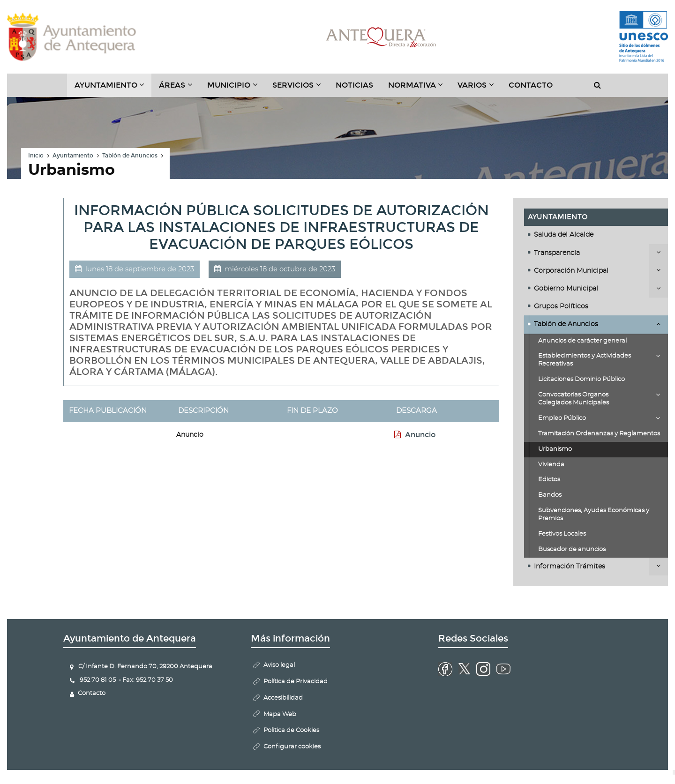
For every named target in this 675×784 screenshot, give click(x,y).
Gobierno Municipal (566, 289)
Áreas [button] (179, 89)
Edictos (549, 480)
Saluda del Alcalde (564, 235)
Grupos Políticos (561, 306)
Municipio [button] (236, 89)
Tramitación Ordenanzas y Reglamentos (599, 434)
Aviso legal (279, 665)
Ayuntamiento (73, 156)
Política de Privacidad (296, 682)
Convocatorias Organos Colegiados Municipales (574, 399)
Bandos (550, 495)
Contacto (531, 85)
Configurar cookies (292, 747)
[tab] (596, 235)
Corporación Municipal (571, 271)
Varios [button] (479, 89)
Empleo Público (562, 418)
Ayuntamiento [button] (113, 89)
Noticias (354, 85)
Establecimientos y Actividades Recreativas (585, 360)
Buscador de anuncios (572, 549)
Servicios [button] (300, 89)
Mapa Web (280, 714)
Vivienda (551, 465)
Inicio (36, 156)
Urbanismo (555, 449)
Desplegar (658, 252)
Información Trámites (570, 567)
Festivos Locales (562, 534)
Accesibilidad (283, 698)
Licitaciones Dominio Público (581, 379)
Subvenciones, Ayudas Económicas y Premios (594, 515)
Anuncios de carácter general (582, 341)
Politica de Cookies (291, 730)
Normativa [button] (419, 89)
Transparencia (557, 253)
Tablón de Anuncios (130, 156)
